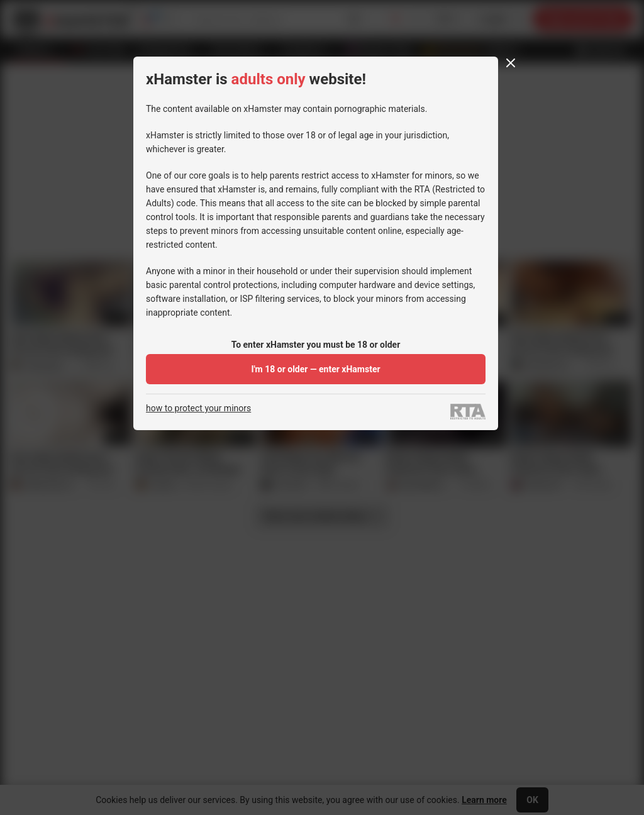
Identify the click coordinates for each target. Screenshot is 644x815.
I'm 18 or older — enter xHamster (315, 369)
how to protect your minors (198, 408)
